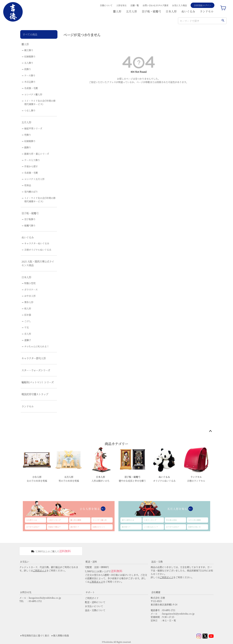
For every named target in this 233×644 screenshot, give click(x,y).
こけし (28, 321)
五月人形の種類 (194, 520)
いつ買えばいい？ (151, 527)
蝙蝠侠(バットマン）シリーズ (38, 382)
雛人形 (117, 11)
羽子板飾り (30, 219)
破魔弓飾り (30, 225)
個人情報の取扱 (61, 635)
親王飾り (29, 50)
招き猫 (28, 315)
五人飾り (29, 63)
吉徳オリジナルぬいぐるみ (38, 250)
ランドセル (207, 11)
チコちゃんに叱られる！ (37, 346)
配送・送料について (95, 602)
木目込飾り (30, 82)
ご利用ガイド (40, 570)
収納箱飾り (30, 56)
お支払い (25, 562)
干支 (27, 327)
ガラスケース (31, 289)
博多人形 (29, 302)
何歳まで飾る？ (54, 527)
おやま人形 (30, 296)
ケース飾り (30, 75)
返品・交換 (157, 562)
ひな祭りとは (32, 520)
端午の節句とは (128, 520)
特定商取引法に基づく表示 (36, 635)
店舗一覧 (135, 5)
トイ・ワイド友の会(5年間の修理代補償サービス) (40, 102)
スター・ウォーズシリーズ (36, 370)
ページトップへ (210, 431)
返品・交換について (95, 610)
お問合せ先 (26, 592)
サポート (90, 592)
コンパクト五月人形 (34, 179)
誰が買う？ (75, 527)
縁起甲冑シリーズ (33, 128)
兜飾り (28, 135)
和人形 (28, 308)
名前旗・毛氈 (31, 88)
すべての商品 (30, 34)
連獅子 (28, 340)
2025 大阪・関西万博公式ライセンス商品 (38, 263)
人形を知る (121, 5)
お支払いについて (94, 606)
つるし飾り (30, 110)
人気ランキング (54, 520)
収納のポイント (99, 527)
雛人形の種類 (76, 520)
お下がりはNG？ (33, 527)
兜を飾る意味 (171, 520)
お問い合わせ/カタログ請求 (155, 5)
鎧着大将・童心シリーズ (37, 154)
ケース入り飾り (32, 160)
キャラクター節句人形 (34, 358)
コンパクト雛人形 (33, 94)
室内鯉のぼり (31, 192)
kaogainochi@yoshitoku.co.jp (45, 598)
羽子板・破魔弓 (151, 11)
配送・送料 (91, 562)
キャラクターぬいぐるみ (37, 243)
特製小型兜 (30, 283)
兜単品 (28, 185)
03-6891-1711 (35, 601)
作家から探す (31, 166)
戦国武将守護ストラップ (35, 394)
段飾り (28, 69)
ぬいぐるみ (188, 11)
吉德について (106, 5)
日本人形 (171, 11)
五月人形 (132, 11)
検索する (223, 21)
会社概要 (156, 592)
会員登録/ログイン (202, 5)
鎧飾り (28, 147)
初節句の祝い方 (194, 527)
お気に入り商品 (180, 5)
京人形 (28, 334)
